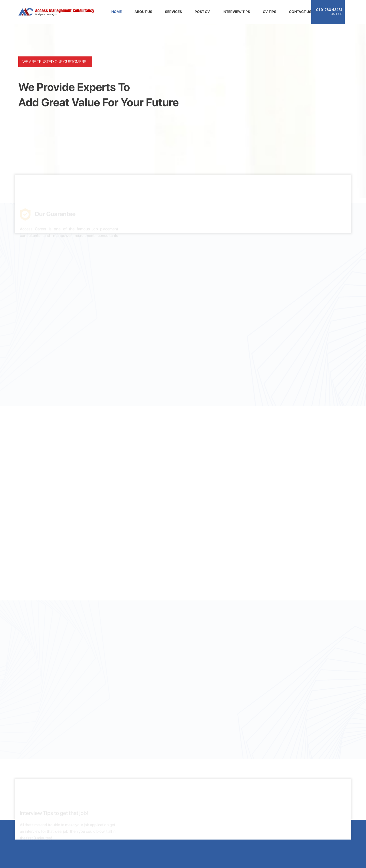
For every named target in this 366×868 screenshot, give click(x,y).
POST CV (202, 12)
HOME (117, 12)
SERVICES (173, 12)
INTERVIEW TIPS (236, 12)
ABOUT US (143, 12)
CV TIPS (270, 12)
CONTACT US (300, 12)
